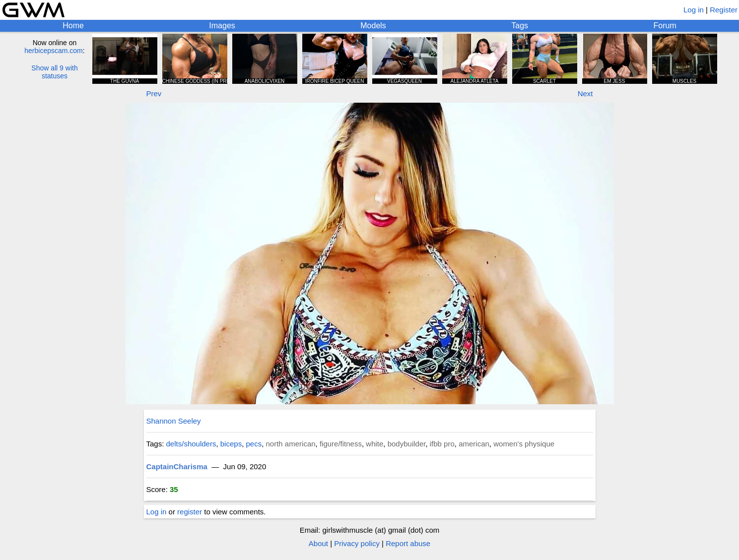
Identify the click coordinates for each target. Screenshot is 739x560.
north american (291, 444)
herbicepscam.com (54, 51)
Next (585, 93)
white (374, 444)
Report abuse (408, 543)
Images (222, 26)
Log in (694, 10)
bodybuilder (407, 444)
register (190, 512)
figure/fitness (341, 444)
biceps (231, 444)
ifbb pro (442, 444)
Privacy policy (357, 543)
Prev (154, 93)
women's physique (524, 444)
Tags (520, 26)
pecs (254, 444)
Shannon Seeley (174, 421)
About (318, 543)
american (474, 444)
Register (724, 10)
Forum (665, 26)
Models (373, 26)
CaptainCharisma (177, 467)
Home (73, 26)
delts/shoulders (191, 444)
